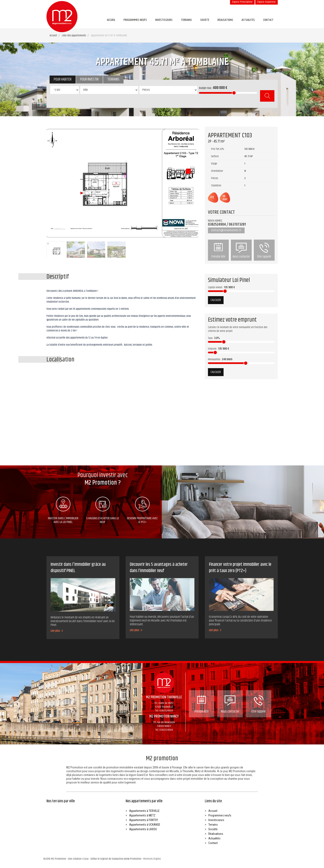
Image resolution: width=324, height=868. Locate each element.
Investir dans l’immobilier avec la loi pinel (63, 511)
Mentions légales (152, 859)
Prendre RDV (218, 251)
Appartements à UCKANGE (145, 825)
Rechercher (267, 96)
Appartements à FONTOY (144, 820)
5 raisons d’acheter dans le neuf (103, 511)
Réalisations (225, 20)
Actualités (248, 20)
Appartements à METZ (142, 815)
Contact (268, 20)
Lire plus (57, 631)
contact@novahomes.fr (226, 230)
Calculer (216, 300)
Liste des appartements (74, 35)
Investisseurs (164, 20)
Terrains (186, 20)
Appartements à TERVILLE (144, 811)
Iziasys (85, 859)
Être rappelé (264, 251)
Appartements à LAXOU (143, 829)
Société (205, 20)
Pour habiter (63, 80)
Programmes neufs (135, 20)
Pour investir (89, 80)
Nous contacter (241, 251)
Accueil (111, 20)
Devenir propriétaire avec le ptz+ (142, 511)
